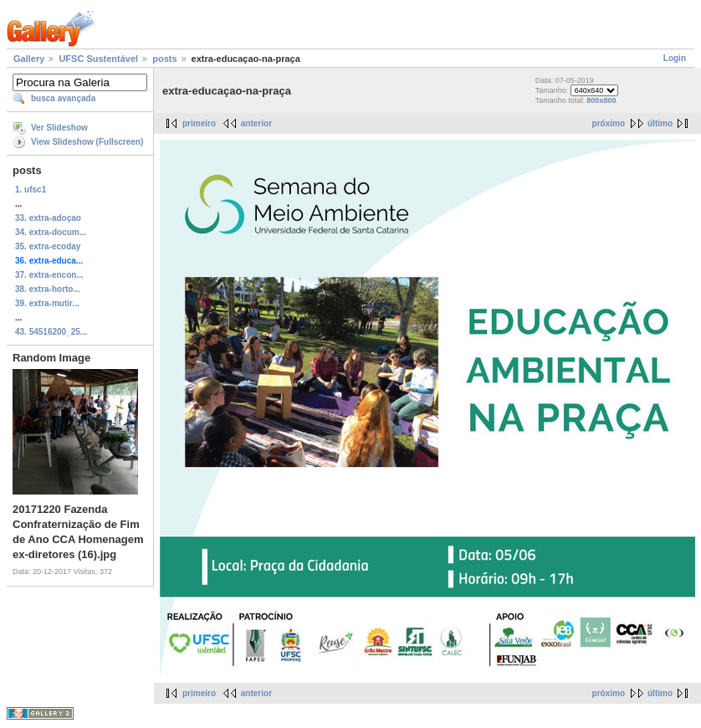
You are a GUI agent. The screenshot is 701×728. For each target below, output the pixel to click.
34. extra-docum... (51, 232)
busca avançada (63, 98)
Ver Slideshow (59, 128)
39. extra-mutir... (47, 303)
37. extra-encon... (49, 275)
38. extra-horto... (48, 289)
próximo (609, 123)
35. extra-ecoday (48, 246)
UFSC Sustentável (98, 59)
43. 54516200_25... (51, 332)
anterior (256, 123)
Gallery (29, 59)
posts (164, 59)
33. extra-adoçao (48, 218)
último (660, 123)
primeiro (199, 123)
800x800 (601, 100)
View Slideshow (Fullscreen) (87, 142)
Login (675, 58)
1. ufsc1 (31, 190)
